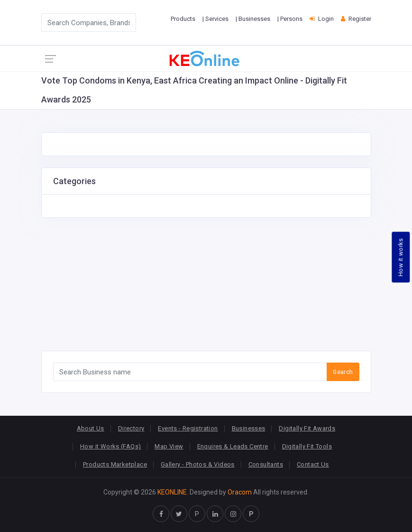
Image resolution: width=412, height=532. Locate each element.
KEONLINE (172, 492)
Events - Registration (188, 428)
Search (343, 372)
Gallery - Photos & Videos (198, 464)
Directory (131, 428)
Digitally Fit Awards (307, 428)
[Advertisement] (206, 284)
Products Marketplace (115, 464)
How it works (401, 257)
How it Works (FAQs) (110, 446)
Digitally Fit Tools (307, 446)
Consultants (266, 464)
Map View (169, 446)
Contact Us (313, 464)
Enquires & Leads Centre (233, 446)
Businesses (249, 428)
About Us (91, 428)
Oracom (240, 492)
